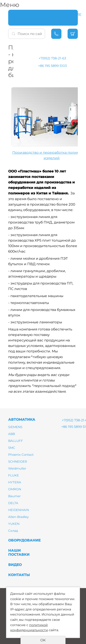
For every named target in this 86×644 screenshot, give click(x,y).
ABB (12, 434)
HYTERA (15, 482)
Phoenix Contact (21, 455)
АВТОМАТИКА (26, 15)
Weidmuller (17, 468)
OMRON (15, 489)
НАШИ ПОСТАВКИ (19, 552)
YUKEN (14, 524)
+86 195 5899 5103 (52, 66)
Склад (13, 531)
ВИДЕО (15, 565)
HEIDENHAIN (19, 510)
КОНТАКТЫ (19, 575)
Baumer (14, 496)
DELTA (13, 503)
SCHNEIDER (18, 461)
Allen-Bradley (18, 517)
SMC (12, 448)
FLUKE (14, 475)
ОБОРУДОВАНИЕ (65, 15)
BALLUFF (16, 441)
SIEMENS (15, 427)
